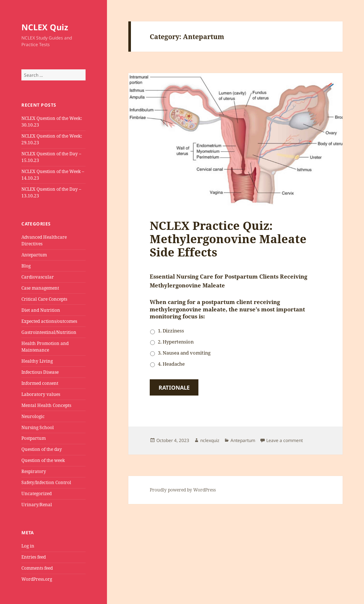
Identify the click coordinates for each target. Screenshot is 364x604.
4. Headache (171, 364)
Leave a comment (285, 440)
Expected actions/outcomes (49, 321)
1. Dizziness (171, 331)
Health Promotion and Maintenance (45, 347)
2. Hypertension (176, 342)
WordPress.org (37, 579)
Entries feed (34, 557)
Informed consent (40, 383)
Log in (28, 546)
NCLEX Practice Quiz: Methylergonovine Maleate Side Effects (228, 239)
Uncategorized (37, 493)
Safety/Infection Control (46, 482)
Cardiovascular (38, 277)
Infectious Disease (40, 372)
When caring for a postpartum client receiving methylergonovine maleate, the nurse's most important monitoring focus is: (227, 309)
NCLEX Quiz (45, 27)
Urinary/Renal (37, 505)
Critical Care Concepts (44, 299)
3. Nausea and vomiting (184, 353)
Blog (26, 266)
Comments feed (37, 568)
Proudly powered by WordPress (183, 490)
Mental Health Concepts (46, 405)
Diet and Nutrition (41, 310)
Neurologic (33, 416)
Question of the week (43, 460)
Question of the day (42, 449)
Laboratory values (41, 394)
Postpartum (34, 438)
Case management (40, 288)
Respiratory (34, 471)
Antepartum (34, 255)
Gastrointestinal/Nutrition (49, 332)
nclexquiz (210, 440)
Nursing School (38, 427)
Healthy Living (37, 361)
